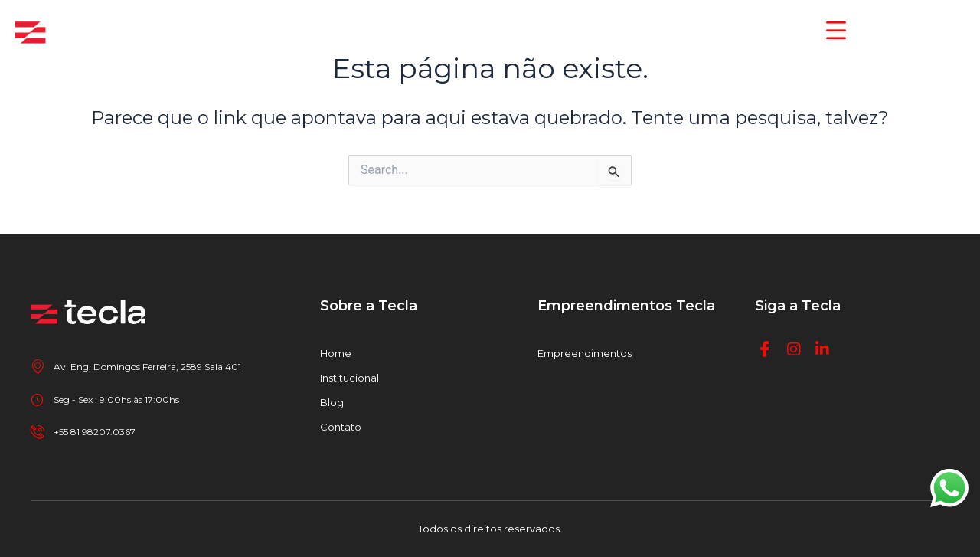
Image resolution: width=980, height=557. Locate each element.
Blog (332, 402)
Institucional (350, 378)
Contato (341, 427)
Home (336, 353)
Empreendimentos (585, 353)
